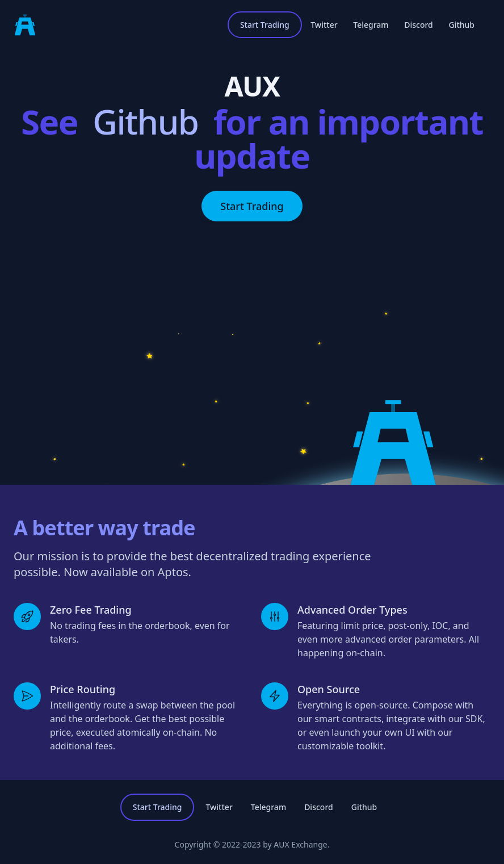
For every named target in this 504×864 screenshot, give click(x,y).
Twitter (324, 25)
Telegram (371, 25)
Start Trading (265, 25)
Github (461, 25)
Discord (419, 25)
